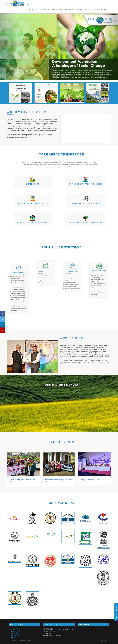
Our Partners (15, 635)
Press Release (15, 632)
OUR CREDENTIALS (45, 9)
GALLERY (103, 9)
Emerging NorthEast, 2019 (89, 480)
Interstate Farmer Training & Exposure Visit (58, 481)
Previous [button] (6, 93)
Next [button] (112, 93)
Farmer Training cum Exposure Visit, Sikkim (22, 481)
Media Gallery (15, 633)
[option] (20, 93)
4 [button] (62, 426)
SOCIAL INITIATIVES (91, 9)
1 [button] (54, 426)
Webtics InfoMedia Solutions (23, 640)
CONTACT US (112, 9)
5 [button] (65, 426)
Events (13, 637)
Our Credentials (16, 630)
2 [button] (56, 426)
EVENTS (79, 9)
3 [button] (59, 426)
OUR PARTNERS (57, 9)
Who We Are (33, 9)
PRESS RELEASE (69, 9)
